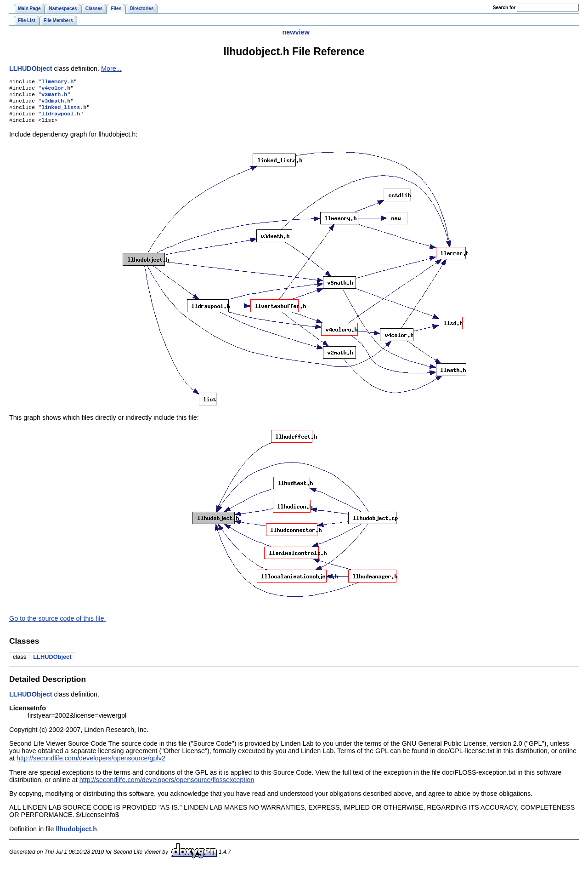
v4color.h (56, 90)
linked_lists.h (64, 112)
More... (111, 69)
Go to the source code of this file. (57, 625)
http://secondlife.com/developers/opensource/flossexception (167, 786)
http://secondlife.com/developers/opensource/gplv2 (91, 765)
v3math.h (54, 97)
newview (296, 32)
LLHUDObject (31, 69)
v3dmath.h (56, 104)
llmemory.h (57, 82)
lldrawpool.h (61, 119)
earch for (504, 8)
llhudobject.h (77, 835)
